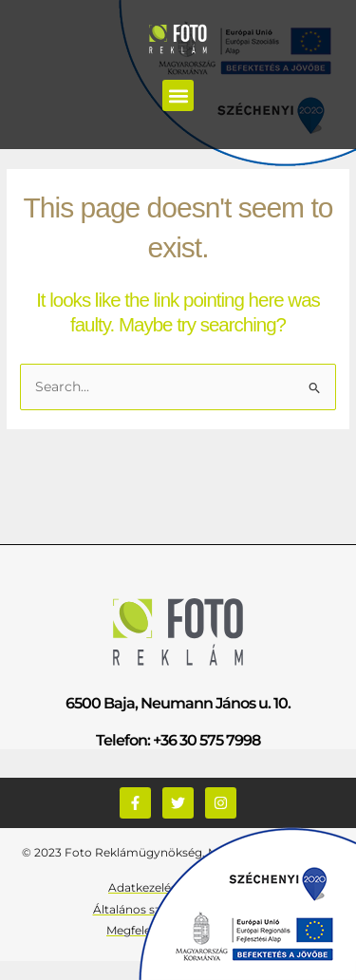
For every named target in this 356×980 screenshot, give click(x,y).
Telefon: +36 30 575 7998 (178, 740)
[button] (178, 95)
